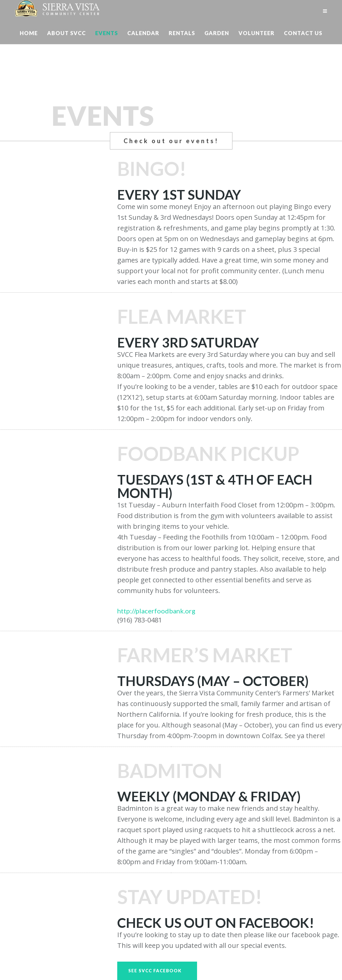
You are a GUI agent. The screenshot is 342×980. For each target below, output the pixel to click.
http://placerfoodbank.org (156, 611)
